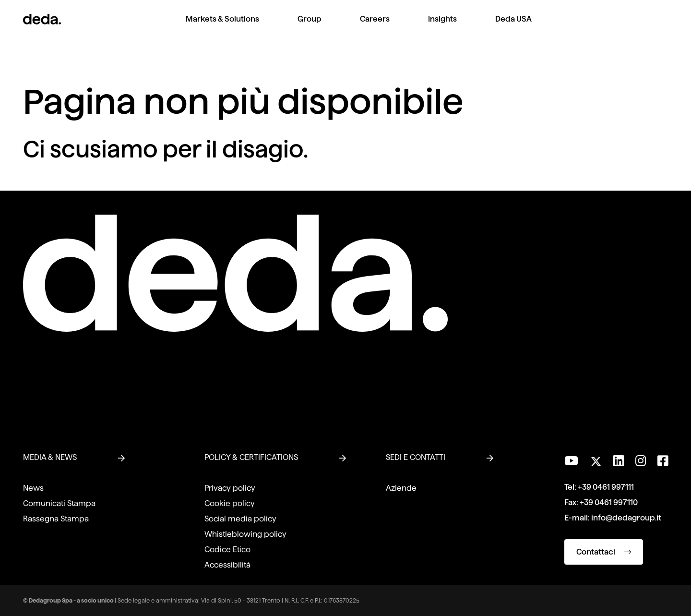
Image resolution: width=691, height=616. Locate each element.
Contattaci (604, 552)
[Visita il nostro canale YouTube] (571, 461)
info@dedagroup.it (626, 518)
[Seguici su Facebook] (663, 461)
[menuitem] (222, 27)
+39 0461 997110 (609, 502)
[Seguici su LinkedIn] (619, 461)
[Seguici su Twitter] (596, 459)
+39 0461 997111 (606, 487)
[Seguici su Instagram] (641, 461)
